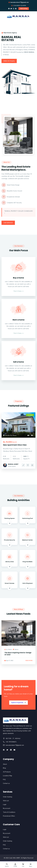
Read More (29, 661)
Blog (4, 768)
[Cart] (23, 865)
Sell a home (18, 362)
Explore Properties (17, 703)
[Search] (7, 865)
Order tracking (7, 797)
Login (5, 805)
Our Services (8, 223)
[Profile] (15, 865)
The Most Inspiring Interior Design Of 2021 (18, 654)
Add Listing (24, 9)
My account (7, 808)
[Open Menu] (31, 865)
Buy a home (18, 278)
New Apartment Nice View (15, 445)
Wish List (6, 801)
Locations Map (7, 776)
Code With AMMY (15, 858)
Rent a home (19, 320)
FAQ (4, 780)
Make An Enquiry (9, 61)
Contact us (6, 783)
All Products (7, 772)
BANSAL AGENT (13, 464)
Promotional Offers (9, 816)
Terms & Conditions (9, 812)
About (5, 764)
